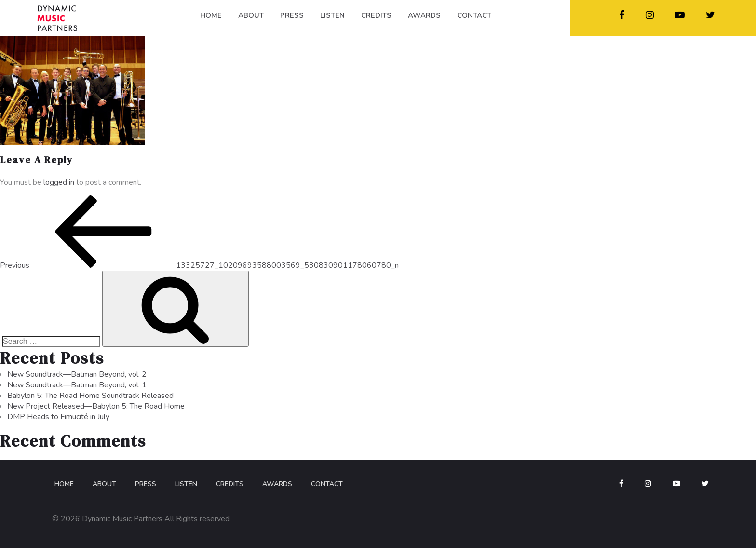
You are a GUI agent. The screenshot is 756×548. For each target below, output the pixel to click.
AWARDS (424, 15)
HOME (211, 15)
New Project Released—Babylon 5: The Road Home (96, 406)
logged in (59, 182)
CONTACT (474, 15)
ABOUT (251, 15)
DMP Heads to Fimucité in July (58, 417)
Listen (186, 484)
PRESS (292, 15)
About (104, 484)
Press (146, 484)
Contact (327, 484)
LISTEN (332, 15)
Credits (230, 484)
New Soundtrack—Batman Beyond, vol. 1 (77, 385)
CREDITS (376, 15)
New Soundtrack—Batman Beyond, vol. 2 (77, 374)
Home (64, 484)
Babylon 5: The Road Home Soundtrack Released (90, 396)
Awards (277, 484)
